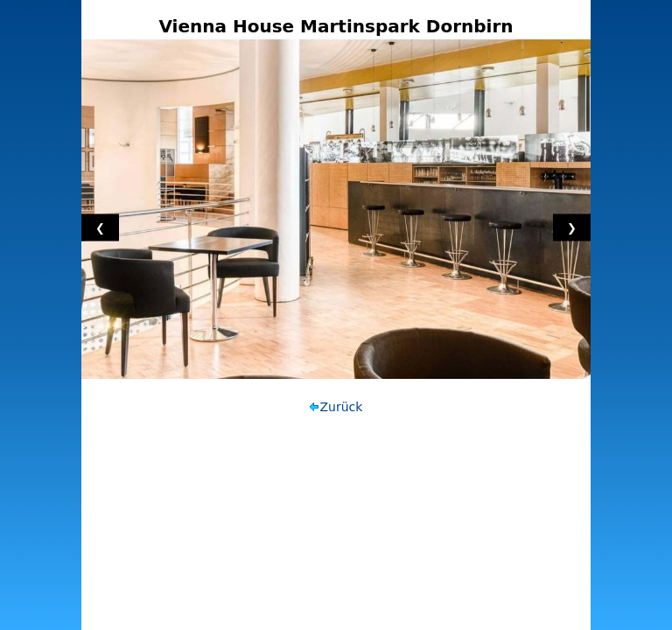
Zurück (342, 407)
